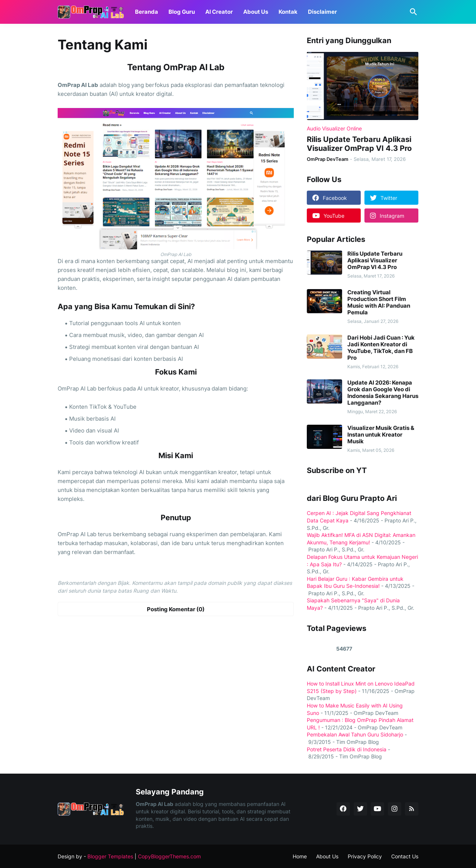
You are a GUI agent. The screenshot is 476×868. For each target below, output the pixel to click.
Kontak (288, 12)
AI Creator (219, 12)
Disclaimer (322, 12)
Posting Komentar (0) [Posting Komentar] (176, 609)
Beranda (147, 12)
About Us (256, 12)
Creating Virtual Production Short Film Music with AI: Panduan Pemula (379, 302)
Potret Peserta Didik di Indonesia (347, 749)
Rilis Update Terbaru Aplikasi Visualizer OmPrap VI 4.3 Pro (359, 144)
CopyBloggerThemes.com (169, 856)
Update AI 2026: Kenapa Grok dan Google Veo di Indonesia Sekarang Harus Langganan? (383, 393)
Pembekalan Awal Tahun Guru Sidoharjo (355, 734)
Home (300, 856)
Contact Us (405, 856)
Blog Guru (182, 12)
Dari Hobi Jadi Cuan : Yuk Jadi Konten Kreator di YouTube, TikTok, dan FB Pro (381, 348)
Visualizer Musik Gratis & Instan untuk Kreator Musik (381, 435)
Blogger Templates (110, 856)
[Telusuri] (412, 12)
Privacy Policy (365, 856)
